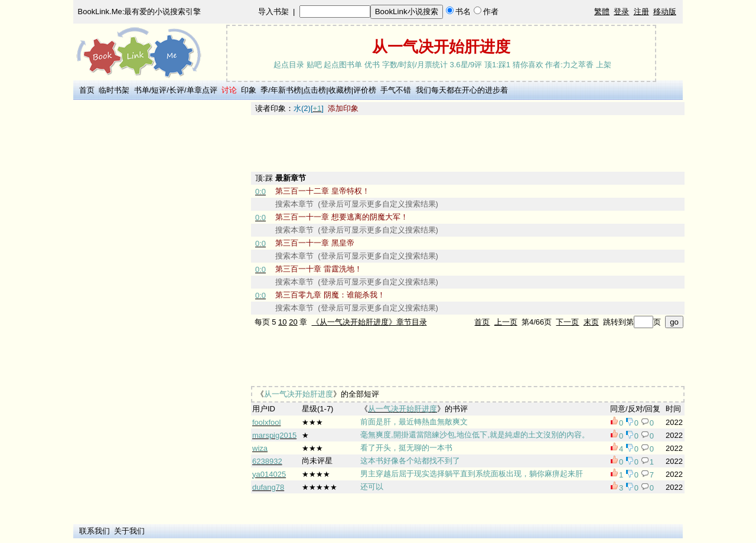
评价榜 (365, 90)
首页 (87, 90)
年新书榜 (286, 90)
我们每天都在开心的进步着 (462, 90)
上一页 (506, 322)
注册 (641, 12)
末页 (591, 322)
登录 (621, 12)
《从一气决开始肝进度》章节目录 (369, 322)
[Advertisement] (160, 279)
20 (293, 322)
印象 (249, 90)
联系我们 (94, 531)
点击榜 (315, 90)
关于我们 (129, 531)
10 (282, 322)
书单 (142, 90)
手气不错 (396, 90)
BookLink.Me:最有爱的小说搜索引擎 (140, 12)
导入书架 (273, 12)
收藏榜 (340, 90)
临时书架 (114, 90)
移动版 (665, 12)
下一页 (567, 322)
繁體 (602, 12)
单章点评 (202, 90)
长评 (177, 90)
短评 (159, 90)
